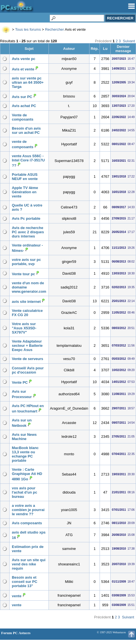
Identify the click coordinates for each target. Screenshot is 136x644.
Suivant (129, 41)
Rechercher (54, 29)
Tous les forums (28, 29)
